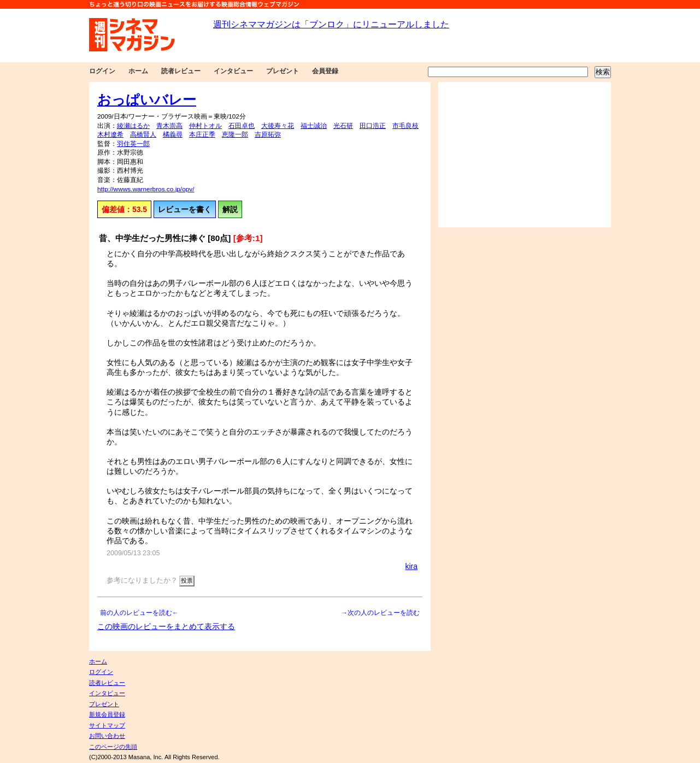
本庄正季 (202, 134)
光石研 (343, 126)
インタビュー (233, 71)
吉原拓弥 (268, 134)
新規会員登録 (107, 714)
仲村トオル (205, 126)
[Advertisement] (525, 155)
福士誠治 (314, 126)
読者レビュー (181, 71)
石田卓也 (242, 126)
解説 (230, 209)
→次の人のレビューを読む (380, 613)
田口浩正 (373, 126)
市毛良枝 (405, 126)
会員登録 (325, 71)
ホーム (138, 71)
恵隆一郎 (235, 134)
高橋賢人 (143, 134)
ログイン (102, 71)
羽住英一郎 (133, 144)
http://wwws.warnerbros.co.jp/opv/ (146, 189)
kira (411, 566)
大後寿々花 (278, 126)
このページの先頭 (113, 747)
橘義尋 (173, 134)
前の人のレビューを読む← (139, 613)
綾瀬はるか (133, 126)
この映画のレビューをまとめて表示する (166, 626)
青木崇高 (169, 126)
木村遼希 (110, 134)
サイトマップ (107, 725)
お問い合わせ (107, 736)
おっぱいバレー (147, 99)
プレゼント (283, 71)
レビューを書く (185, 209)
